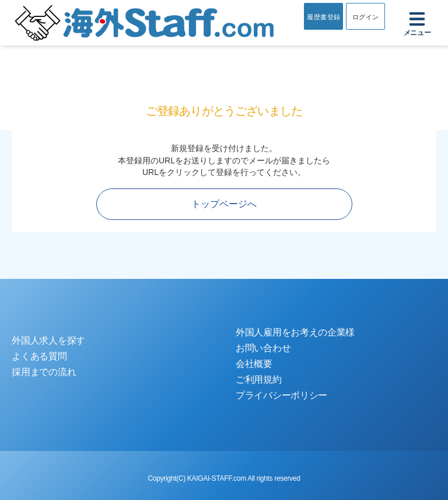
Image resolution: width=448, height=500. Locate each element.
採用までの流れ (44, 372)
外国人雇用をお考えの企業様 (295, 332)
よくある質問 (39, 356)
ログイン (366, 17)
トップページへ (224, 204)
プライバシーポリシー (281, 395)
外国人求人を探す (48, 340)
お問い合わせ (263, 348)
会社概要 (254, 364)
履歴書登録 (324, 17)
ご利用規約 (259, 380)
